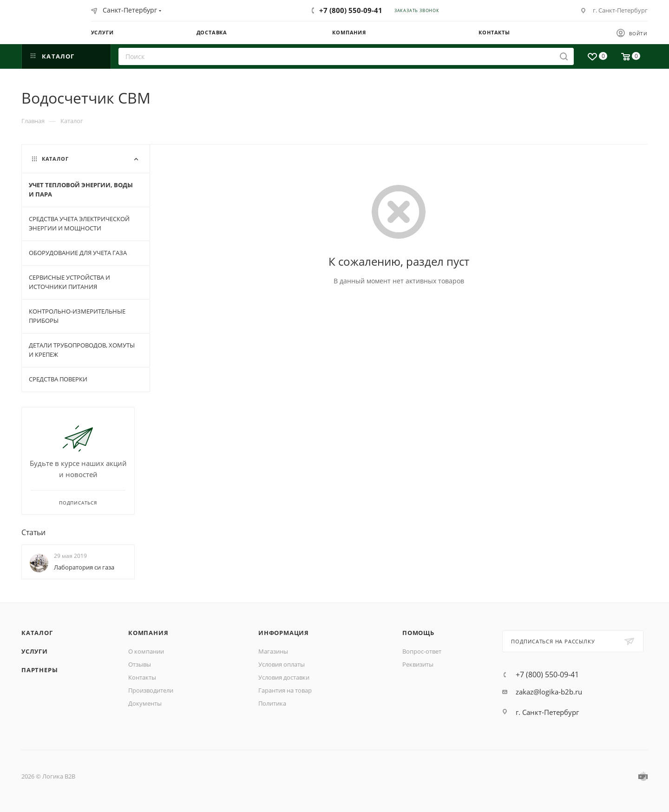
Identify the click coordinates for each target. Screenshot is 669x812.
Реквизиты (418, 664)
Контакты (142, 677)
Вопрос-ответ (422, 651)
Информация (284, 633)
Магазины (273, 651)
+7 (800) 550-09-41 (351, 10)
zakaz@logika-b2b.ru (549, 692)
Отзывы (140, 664)
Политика (272, 703)
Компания (148, 633)
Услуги (35, 651)
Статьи (33, 532)
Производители (151, 690)
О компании (146, 651)
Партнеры (39, 670)
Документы (145, 703)
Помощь (418, 633)
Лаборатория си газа (84, 567)
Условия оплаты (282, 664)
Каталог (37, 633)
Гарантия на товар (285, 690)
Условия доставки (284, 677)
